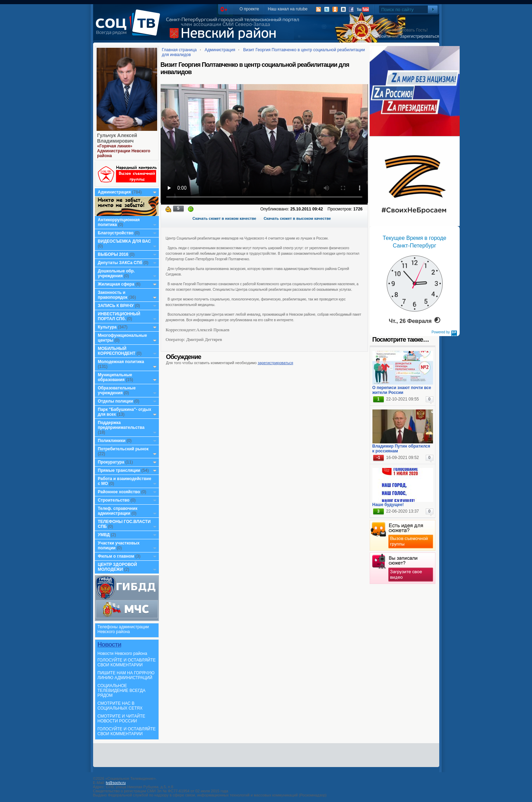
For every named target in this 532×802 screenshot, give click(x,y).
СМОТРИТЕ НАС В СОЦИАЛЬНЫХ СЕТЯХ (120, 706)
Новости (109, 645)
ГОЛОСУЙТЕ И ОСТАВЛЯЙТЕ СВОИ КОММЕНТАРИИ (127, 663)
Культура (107, 327)
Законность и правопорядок (113, 295)
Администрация (114, 192)
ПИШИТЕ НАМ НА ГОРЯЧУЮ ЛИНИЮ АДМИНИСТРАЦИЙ (126, 675)
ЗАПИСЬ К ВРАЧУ (116, 306)
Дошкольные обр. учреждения (116, 273)
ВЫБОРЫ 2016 (113, 254)
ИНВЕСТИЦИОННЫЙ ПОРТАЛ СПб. (119, 316)
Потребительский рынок (123, 449)
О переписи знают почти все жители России (402, 390)
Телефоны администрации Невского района (123, 629)
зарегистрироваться (276, 363)
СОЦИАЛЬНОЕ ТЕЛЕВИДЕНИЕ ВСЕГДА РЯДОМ (122, 691)
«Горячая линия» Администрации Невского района (124, 151)
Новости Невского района (123, 654)
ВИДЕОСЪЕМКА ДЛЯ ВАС (124, 241)
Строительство (114, 500)
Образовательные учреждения (117, 390)
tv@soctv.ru (116, 783)
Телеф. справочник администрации (118, 511)
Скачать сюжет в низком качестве (224, 218)
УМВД (104, 535)
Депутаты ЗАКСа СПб (120, 263)
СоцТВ (130, 27)
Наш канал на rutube (288, 9)
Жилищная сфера (116, 284)
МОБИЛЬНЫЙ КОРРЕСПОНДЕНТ (117, 351)
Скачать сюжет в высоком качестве (297, 218)
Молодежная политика (121, 362)
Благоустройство (116, 233)
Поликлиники (112, 441)
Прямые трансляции (119, 470)
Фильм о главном (116, 556)
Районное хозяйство (119, 492)
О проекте (249, 9)
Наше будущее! (388, 505)
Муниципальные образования (115, 377)
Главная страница (179, 50)
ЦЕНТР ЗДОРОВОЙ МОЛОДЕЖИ (118, 567)
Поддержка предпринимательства (121, 425)
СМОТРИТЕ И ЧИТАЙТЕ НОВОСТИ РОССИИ (121, 719)
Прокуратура (111, 462)
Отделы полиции (116, 401)
